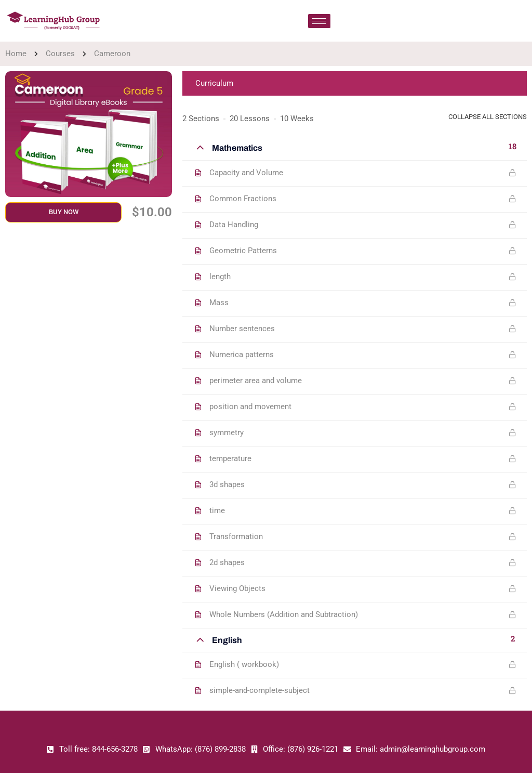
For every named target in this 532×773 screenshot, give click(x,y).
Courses (60, 54)
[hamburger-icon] (319, 21)
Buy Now (64, 212)
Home (16, 54)
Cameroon (112, 54)
